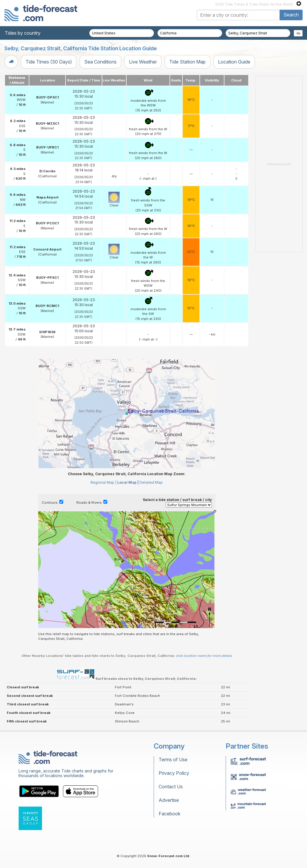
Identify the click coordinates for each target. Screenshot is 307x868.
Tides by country (23, 33)
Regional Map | (103, 482)
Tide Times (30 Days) (49, 62)
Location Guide (234, 62)
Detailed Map (151, 482)
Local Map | (128, 482)
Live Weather (143, 62)
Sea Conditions (100, 62)
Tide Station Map (187, 62)
